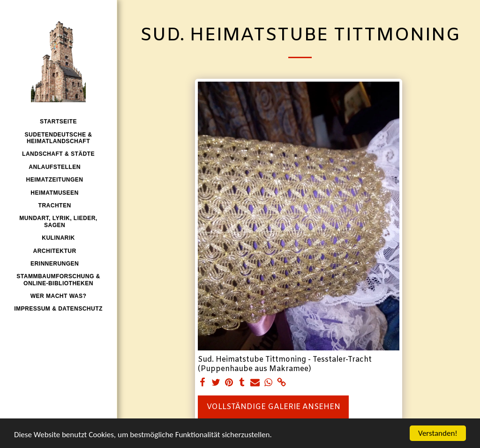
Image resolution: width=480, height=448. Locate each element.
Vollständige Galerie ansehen (274, 407)
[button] (58, 167)
